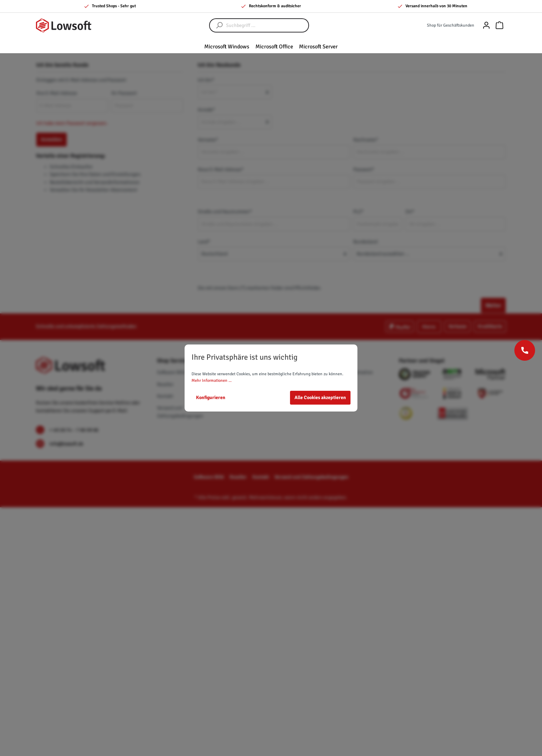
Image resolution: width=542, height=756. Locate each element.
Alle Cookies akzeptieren (320, 398)
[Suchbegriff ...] (266, 25)
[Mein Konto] (486, 25)
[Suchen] (216, 25)
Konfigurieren (211, 398)
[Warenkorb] (499, 25)
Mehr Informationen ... (212, 381)
